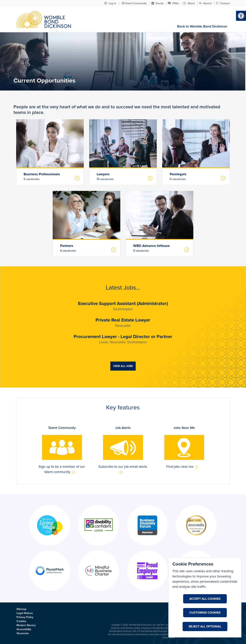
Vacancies (23, 633)
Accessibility (24, 629)
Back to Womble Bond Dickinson (202, 26)
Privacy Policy (25, 617)
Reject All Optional (205, 626)
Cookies (21, 621)
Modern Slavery (26, 625)
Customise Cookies (205, 613)
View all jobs (123, 366)
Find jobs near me (184, 467)
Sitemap (21, 609)
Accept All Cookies (205, 599)
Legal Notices (25, 613)
